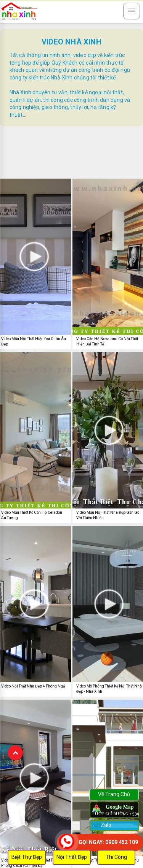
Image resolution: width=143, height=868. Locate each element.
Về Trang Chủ (114, 794)
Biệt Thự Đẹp (27, 857)
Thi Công (116, 857)
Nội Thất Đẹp (72, 857)
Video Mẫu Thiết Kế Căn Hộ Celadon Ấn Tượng (32, 515)
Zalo (105, 825)
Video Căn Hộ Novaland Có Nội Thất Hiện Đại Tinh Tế (107, 341)
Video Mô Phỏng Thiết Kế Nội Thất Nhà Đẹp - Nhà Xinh (109, 689)
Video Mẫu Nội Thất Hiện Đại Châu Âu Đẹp (34, 341)
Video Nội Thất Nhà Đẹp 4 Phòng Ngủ (33, 686)
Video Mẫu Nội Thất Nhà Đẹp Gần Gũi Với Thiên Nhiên (108, 515)
